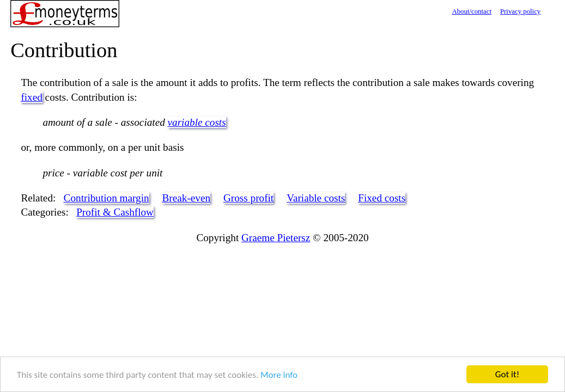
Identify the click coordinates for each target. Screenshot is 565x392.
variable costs (197, 122)
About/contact (472, 11)
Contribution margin (107, 198)
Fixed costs (382, 198)
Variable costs (316, 198)
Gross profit (248, 198)
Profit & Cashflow (115, 212)
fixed (31, 97)
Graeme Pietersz (276, 238)
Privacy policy (520, 11)
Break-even (186, 198)
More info (279, 375)
